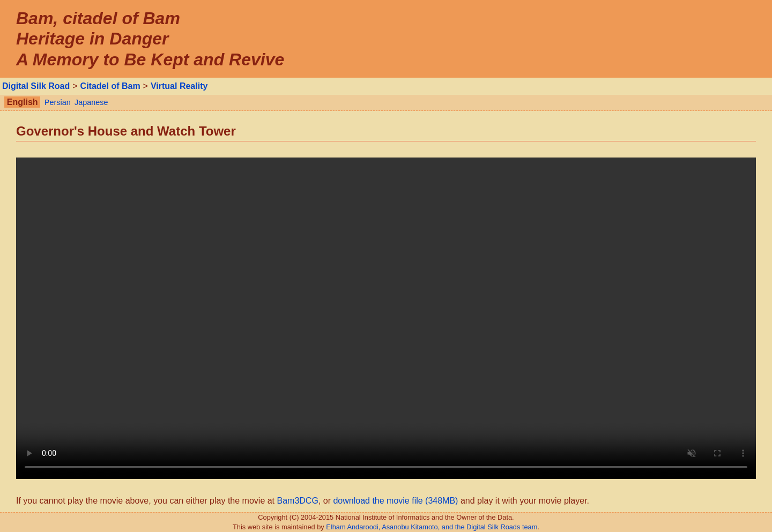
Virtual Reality (179, 86)
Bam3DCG (298, 501)
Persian (58, 102)
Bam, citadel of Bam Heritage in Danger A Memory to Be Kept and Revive (150, 39)
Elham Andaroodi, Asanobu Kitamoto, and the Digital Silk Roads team (432, 527)
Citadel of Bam (110, 86)
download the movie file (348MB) (395, 501)
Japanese (91, 102)
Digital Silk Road (36, 86)
